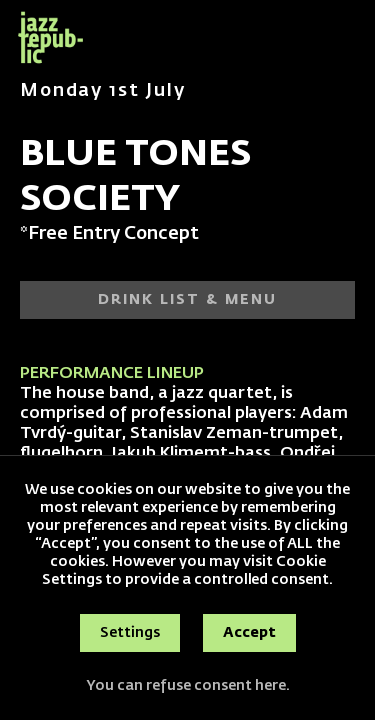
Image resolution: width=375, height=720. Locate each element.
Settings (130, 633)
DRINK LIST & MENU (187, 300)
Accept (249, 633)
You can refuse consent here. (188, 686)
